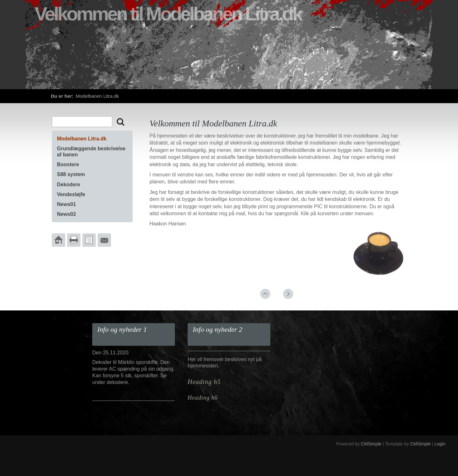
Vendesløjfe (71, 194)
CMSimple (371, 444)
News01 (66, 204)
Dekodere (69, 185)
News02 (66, 214)
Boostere (68, 164)
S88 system (71, 174)
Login (440, 444)
